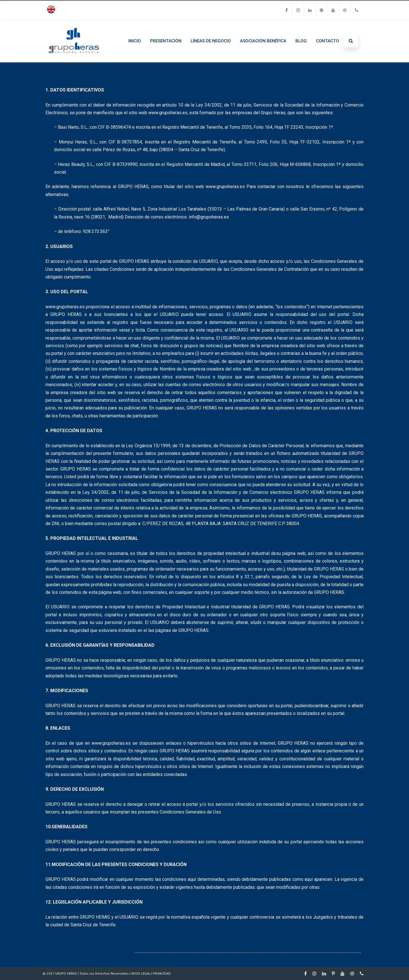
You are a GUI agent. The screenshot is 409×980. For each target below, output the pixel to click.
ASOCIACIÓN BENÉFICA (263, 41)
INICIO (135, 41)
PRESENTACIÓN (166, 41)
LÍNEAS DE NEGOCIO (211, 41)
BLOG (301, 41)
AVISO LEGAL (141, 973)
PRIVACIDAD (162, 973)
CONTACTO (327, 41)
